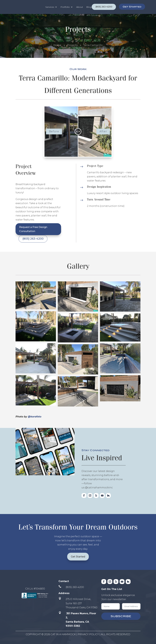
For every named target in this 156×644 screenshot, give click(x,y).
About (80, 7)
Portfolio (65, 7)
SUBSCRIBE (121, 616)
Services (50, 7)
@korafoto (35, 417)
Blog (89, 7)
